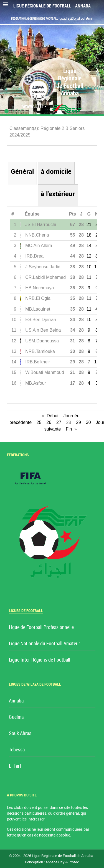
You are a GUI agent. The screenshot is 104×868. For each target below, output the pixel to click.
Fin (69, 429)
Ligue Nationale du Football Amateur (45, 644)
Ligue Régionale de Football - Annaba (52, 6)
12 (89, 256)
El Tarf (15, 766)
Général (22, 171)
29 (78, 422)
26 (49, 422)
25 (39, 422)
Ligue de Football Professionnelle (41, 627)
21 (89, 225)
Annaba (16, 701)
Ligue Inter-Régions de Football (40, 660)
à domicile (56, 171)
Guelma (16, 717)
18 (89, 235)
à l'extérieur (58, 194)
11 (89, 277)
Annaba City (55, 862)
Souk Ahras (20, 734)
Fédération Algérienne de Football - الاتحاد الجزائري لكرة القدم (52, 19)
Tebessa (17, 750)
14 (89, 246)
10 (89, 267)
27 (59, 422)
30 (88, 422)
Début (53, 416)
